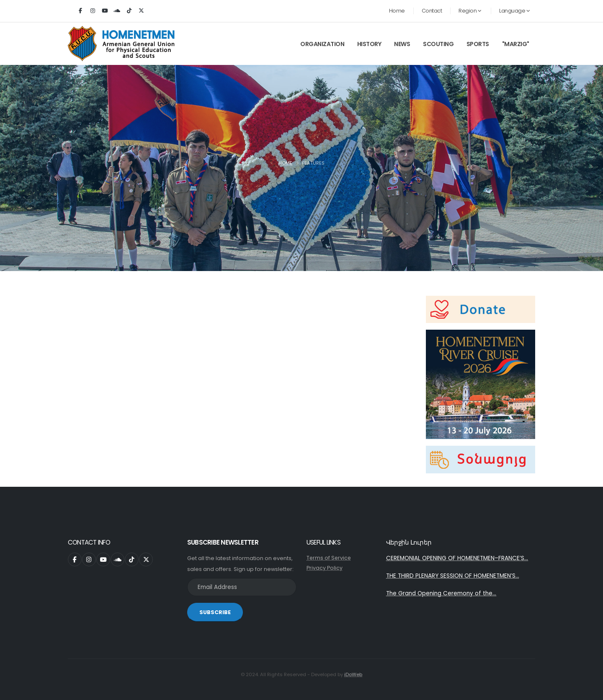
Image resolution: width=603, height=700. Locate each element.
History (369, 44)
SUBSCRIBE (215, 612)
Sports (478, 44)
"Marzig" (516, 44)
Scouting (438, 44)
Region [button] (470, 11)
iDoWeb (353, 674)
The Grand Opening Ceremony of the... (443, 594)
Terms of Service (329, 558)
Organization (322, 44)
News (402, 44)
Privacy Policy (325, 568)
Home (397, 11)
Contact (432, 11)
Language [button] (514, 11)
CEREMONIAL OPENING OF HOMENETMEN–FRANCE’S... (458, 558)
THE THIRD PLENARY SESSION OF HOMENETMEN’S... (454, 576)
